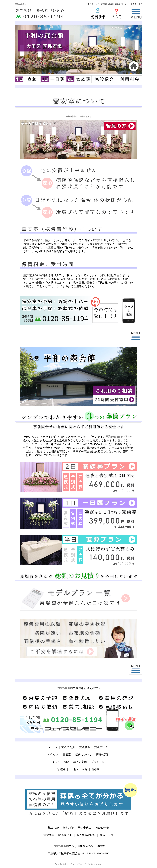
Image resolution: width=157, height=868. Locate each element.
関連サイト (65, 835)
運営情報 (49, 835)
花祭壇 (96, 769)
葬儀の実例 (80, 762)
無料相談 (68, 828)
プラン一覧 (98, 762)
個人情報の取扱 (86, 835)
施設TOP (53, 828)
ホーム (53, 747)
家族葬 (61, 769)
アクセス (53, 755)
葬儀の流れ (103, 755)
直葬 (85, 769)
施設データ (101, 747)
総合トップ (107, 835)
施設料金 (85, 747)
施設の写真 (68, 747)
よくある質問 (61, 762)
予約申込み (85, 828)
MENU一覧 (102, 828)
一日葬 (74, 769)
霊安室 (67, 755)
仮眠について (83, 755)
